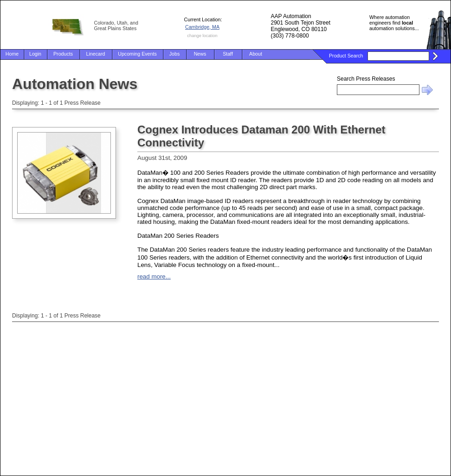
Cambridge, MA (202, 27)
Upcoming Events (137, 54)
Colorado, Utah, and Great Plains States (116, 25)
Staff (228, 54)
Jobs (175, 54)
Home (12, 54)
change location (202, 36)
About (256, 54)
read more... (154, 276)
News (200, 54)
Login (35, 54)
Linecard (96, 54)
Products (63, 54)
